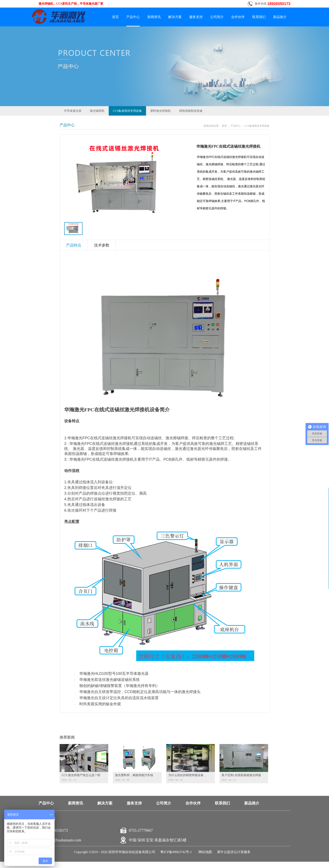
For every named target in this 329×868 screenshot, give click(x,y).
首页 (115, 17)
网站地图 (204, 852)
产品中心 (236, 126)
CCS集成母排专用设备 (257, 126)
